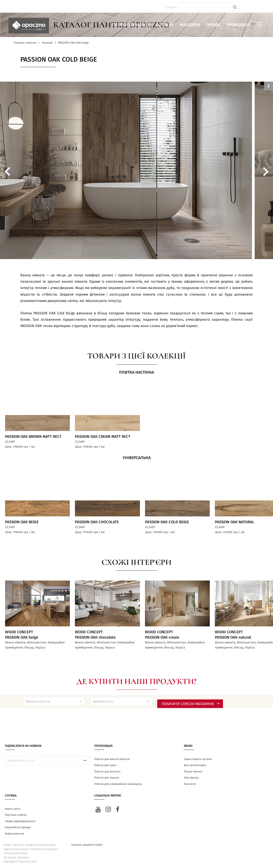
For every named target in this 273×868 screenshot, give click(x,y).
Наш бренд (191, 777)
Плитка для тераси (107, 777)
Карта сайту (13, 808)
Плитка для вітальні (107, 771)
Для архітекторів (195, 764)
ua (18, 7)
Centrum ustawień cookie (87, 844)
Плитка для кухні (105, 764)
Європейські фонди (18, 826)
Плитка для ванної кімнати (112, 758)
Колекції (165, 25)
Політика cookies (16, 814)
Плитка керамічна (131, 25)
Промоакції (239, 25)
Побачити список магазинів (191, 703)
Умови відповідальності (20, 820)
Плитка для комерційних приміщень (118, 783)
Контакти (190, 783)
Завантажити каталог (198, 758)
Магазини (190, 25)
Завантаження (14, 833)
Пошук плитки (193, 771)
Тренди (213, 25)
